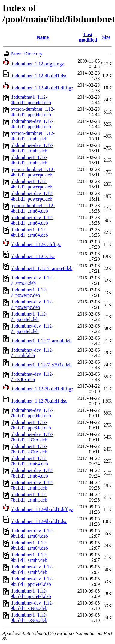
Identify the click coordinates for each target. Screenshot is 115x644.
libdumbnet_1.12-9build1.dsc (39, 521)
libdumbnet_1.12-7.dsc (33, 256)
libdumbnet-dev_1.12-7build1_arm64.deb (32, 473)
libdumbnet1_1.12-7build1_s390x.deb (29, 449)
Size (106, 37)
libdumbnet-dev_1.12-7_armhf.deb (32, 353)
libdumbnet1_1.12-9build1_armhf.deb (29, 557)
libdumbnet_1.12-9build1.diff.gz (42, 509)
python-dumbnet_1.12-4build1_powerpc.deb (33, 172)
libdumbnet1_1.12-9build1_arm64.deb (29, 545)
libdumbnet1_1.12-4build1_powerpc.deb (31, 184)
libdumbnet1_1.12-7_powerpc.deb (29, 292)
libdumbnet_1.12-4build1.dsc (39, 76)
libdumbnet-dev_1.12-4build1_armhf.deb (32, 148)
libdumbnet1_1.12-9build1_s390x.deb (29, 618)
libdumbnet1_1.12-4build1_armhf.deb (29, 160)
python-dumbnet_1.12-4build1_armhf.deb (33, 136)
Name (43, 37)
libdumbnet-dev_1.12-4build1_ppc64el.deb (32, 124)
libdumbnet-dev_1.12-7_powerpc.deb (32, 305)
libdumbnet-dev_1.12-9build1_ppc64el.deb (32, 582)
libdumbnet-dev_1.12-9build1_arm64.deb (32, 533)
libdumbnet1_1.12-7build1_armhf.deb (29, 497)
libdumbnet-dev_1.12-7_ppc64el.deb (32, 329)
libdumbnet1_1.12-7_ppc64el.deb (29, 317)
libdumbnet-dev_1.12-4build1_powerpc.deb (32, 196)
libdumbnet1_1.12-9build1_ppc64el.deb (31, 594)
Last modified (88, 37)
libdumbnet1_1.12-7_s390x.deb (41, 365)
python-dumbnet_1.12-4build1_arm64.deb (33, 208)
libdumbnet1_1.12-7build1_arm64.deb (29, 461)
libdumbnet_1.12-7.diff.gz (36, 244)
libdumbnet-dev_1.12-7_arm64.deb (32, 280)
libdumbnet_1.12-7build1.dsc (39, 401)
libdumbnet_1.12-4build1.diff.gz (42, 88)
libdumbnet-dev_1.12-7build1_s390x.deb (32, 437)
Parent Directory (26, 54)
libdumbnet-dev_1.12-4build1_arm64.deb (32, 220)
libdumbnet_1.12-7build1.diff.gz (42, 389)
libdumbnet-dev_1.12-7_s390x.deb (32, 377)
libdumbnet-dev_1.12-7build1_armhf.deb (32, 485)
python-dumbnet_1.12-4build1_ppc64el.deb (33, 112)
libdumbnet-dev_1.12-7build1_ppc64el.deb (32, 413)
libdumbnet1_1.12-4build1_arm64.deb (29, 232)
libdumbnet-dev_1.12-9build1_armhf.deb (32, 569)
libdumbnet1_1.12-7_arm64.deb (41, 268)
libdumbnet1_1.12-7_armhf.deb (41, 341)
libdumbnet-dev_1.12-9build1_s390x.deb (32, 606)
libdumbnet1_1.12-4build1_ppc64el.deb (31, 100)
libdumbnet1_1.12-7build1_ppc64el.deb (31, 425)
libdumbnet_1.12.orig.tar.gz (37, 64)
